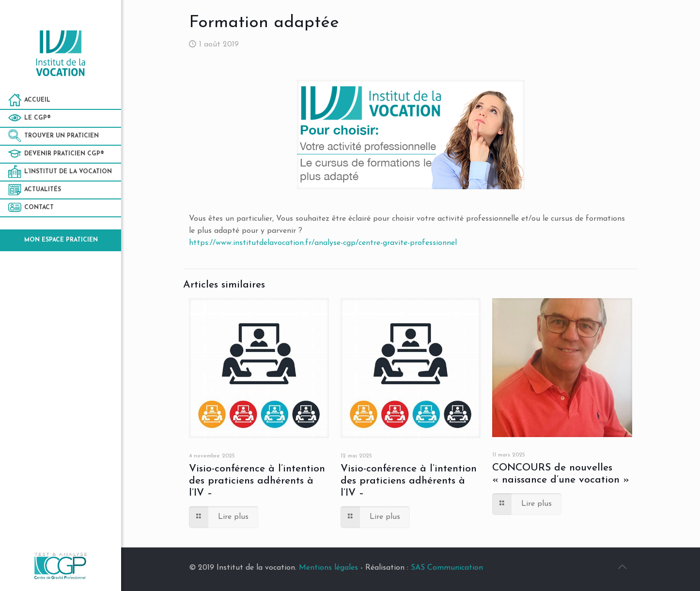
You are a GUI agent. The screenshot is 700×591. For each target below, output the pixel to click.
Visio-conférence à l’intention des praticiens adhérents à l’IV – (257, 481)
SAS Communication (447, 568)
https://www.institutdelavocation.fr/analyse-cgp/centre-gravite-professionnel (323, 243)
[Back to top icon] (622, 568)
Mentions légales (328, 568)
